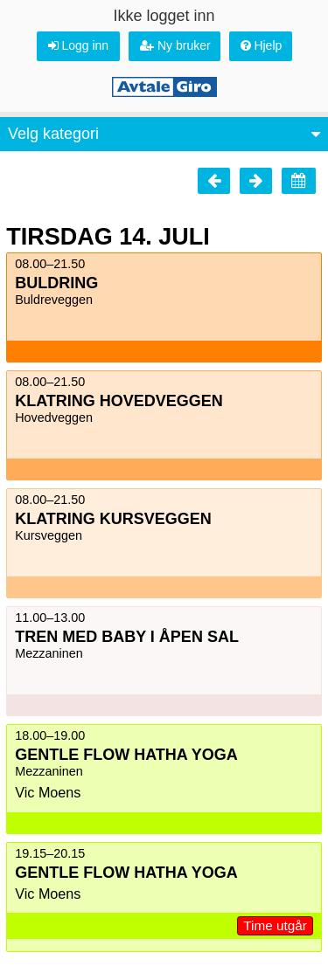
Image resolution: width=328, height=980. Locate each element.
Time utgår (275, 925)
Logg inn (79, 45)
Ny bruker (175, 45)
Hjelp (262, 45)
